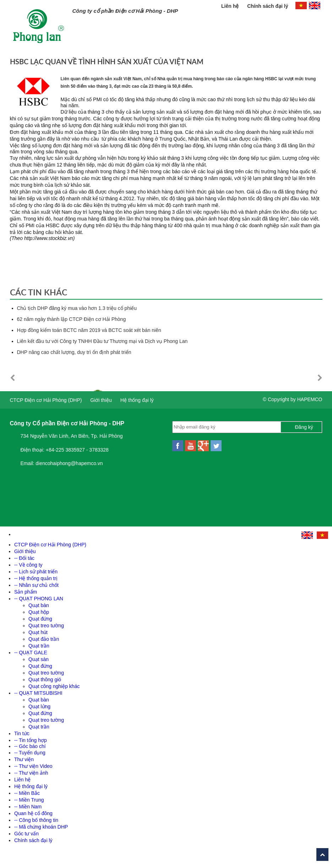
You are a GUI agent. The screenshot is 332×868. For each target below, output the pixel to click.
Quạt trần (39, 646)
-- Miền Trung (29, 800)
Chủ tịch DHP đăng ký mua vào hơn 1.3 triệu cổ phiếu (77, 308)
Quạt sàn (39, 659)
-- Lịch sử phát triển (36, 572)
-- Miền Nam (28, 807)
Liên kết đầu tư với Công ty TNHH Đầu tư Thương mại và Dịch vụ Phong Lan (102, 341)
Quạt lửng (39, 706)
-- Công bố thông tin (36, 820)
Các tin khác (39, 292)
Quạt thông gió (45, 679)
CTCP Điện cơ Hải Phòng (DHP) (46, 400)
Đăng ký (304, 427)
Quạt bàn (39, 605)
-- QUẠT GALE (31, 653)
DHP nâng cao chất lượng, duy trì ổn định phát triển (74, 352)
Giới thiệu (101, 400)
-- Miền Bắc (27, 793)
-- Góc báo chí (30, 746)
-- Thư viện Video (33, 766)
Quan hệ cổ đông (33, 813)
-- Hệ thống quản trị (36, 578)
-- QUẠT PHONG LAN (39, 599)
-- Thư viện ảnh (31, 773)
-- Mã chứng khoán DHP (41, 827)
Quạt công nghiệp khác (54, 686)
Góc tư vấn (26, 834)
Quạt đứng (40, 619)
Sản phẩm (26, 592)
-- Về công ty (28, 565)
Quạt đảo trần (44, 639)
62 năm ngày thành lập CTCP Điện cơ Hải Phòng (72, 319)
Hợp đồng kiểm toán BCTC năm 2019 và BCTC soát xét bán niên (89, 330)
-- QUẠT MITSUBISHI (38, 693)
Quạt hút (38, 632)
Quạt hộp (39, 612)
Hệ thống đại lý (137, 400)
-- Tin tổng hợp (31, 740)
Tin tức (22, 733)
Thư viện (24, 759)
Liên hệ (231, 6)
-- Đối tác (24, 558)
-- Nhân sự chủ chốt (36, 585)
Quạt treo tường (46, 626)
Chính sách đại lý (268, 6)
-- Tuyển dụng (30, 753)
